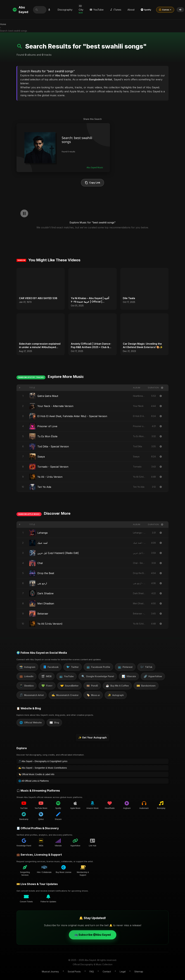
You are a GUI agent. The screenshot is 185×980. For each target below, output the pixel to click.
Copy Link (93, 183)
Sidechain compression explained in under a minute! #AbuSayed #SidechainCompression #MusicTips (40, 346)
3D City (82, 9)
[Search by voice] (50, 10)
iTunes (117, 10)
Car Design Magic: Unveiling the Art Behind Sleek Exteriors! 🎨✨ (143, 345)
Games (166, 10)
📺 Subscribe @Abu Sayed (93, 935)
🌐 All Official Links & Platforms (34, 781)
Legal (123, 972)
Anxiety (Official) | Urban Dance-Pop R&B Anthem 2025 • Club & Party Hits (91, 346)
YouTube (98, 10)
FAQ (92, 972)
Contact (107, 972)
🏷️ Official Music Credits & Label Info (36, 774)
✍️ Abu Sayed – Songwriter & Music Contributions (43, 768)
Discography (66, 10)
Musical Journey (50, 972)
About (132, 10)
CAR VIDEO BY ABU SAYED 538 (38, 298)
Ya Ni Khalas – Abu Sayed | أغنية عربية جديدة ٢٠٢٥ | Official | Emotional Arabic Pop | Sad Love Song (91, 300)
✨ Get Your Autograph (93, 737)
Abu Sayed (20, 10)
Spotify (147, 10)
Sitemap (139, 972)
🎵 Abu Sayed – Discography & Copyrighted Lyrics (43, 761)
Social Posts (74, 972)
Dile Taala (129, 298)
